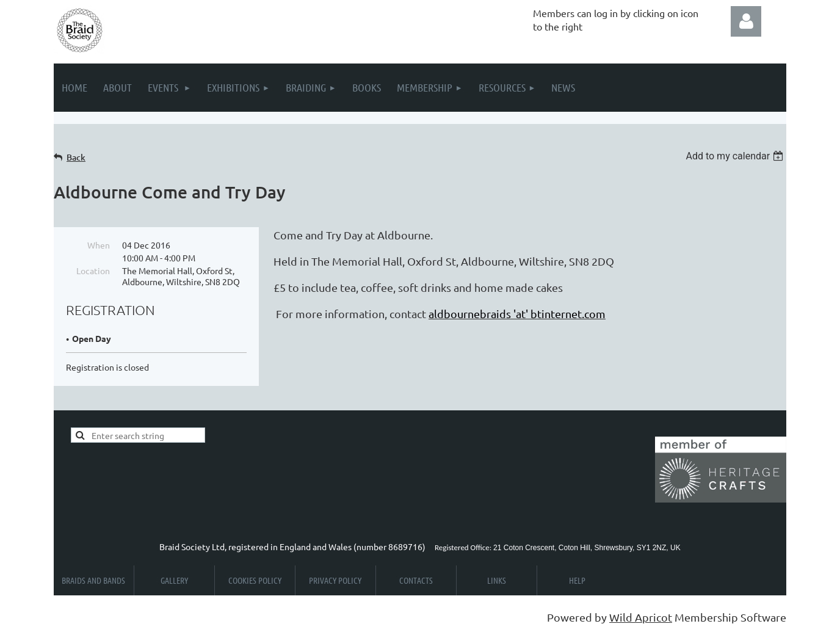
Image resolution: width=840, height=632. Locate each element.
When (99, 245)
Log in (746, 21)
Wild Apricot (641, 617)
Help (577, 580)
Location (93, 271)
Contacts (416, 580)
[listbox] (736, 156)
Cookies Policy (255, 580)
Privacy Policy (335, 580)
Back (76, 157)
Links (497, 580)
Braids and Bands (93, 580)
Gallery (174, 580)
